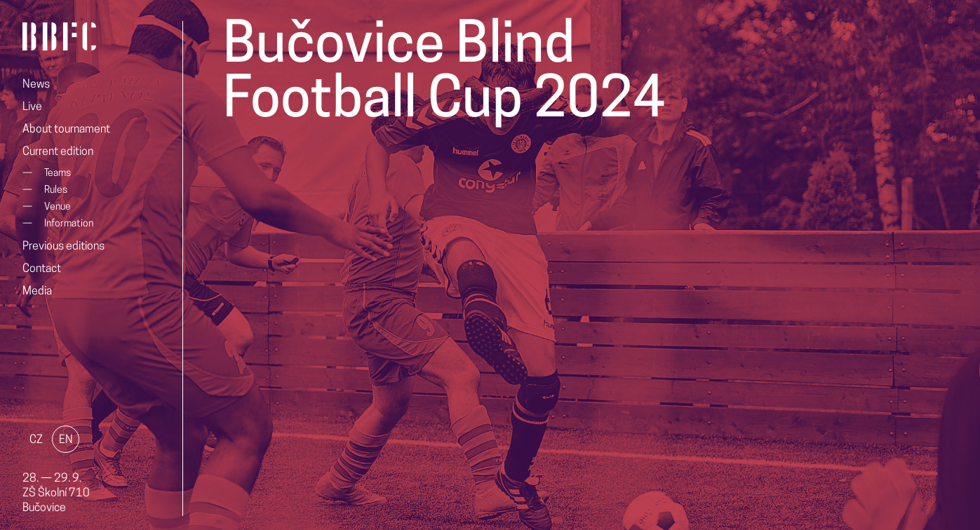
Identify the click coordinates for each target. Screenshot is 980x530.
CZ (36, 440)
